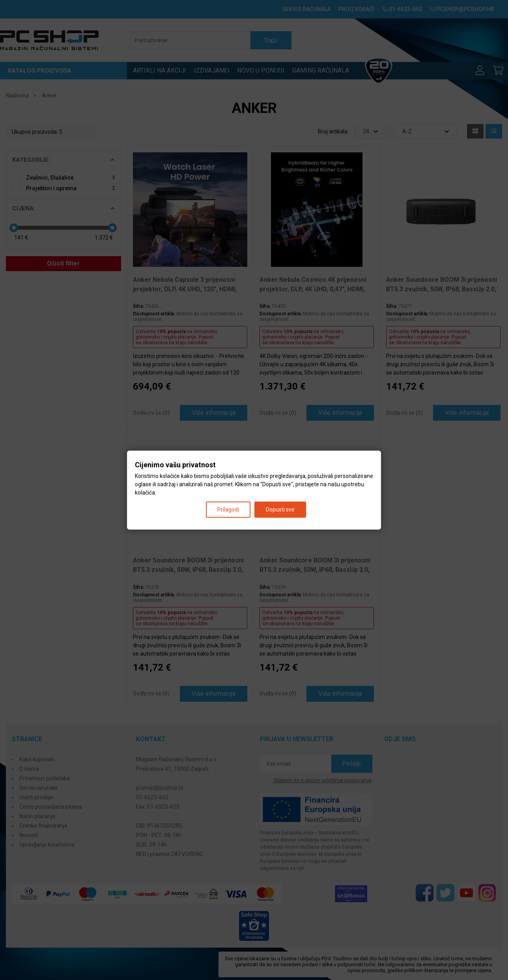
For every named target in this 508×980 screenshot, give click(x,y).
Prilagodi (228, 510)
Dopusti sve (280, 510)
